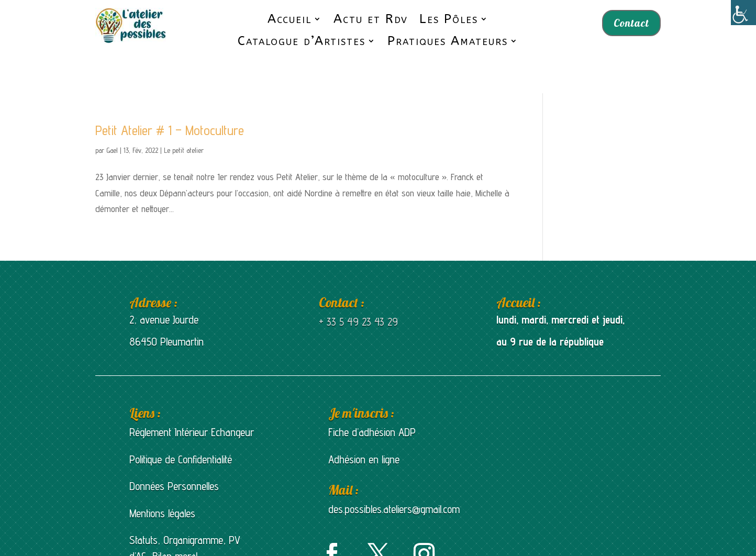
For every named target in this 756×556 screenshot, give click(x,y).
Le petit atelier (184, 117)
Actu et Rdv (371, 19)
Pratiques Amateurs (448, 41)
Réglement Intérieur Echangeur (192, 399)
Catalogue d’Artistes (302, 41)
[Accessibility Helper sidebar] (743, 13)
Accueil (290, 19)
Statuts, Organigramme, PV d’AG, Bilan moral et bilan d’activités (185, 524)
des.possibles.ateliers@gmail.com (394, 476)
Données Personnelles (174, 453)
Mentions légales (162, 480)
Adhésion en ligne (364, 426)
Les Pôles (449, 19)
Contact (631, 23)
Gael (112, 117)
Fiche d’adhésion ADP (372, 399)
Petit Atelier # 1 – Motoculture (170, 97)
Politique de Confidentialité (181, 426)
